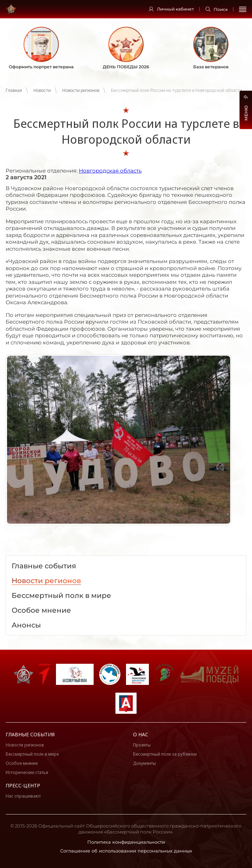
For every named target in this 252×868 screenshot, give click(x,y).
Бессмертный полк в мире (32, 754)
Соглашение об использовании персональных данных (126, 851)
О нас (141, 734)
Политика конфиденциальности (126, 842)
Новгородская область (110, 171)
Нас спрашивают (23, 796)
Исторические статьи (27, 772)
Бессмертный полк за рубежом (165, 754)
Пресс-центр (23, 785)
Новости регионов (81, 90)
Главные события (30, 734)
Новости (42, 90)
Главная (14, 90)
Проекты (142, 745)
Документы (144, 763)
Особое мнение (22, 763)
